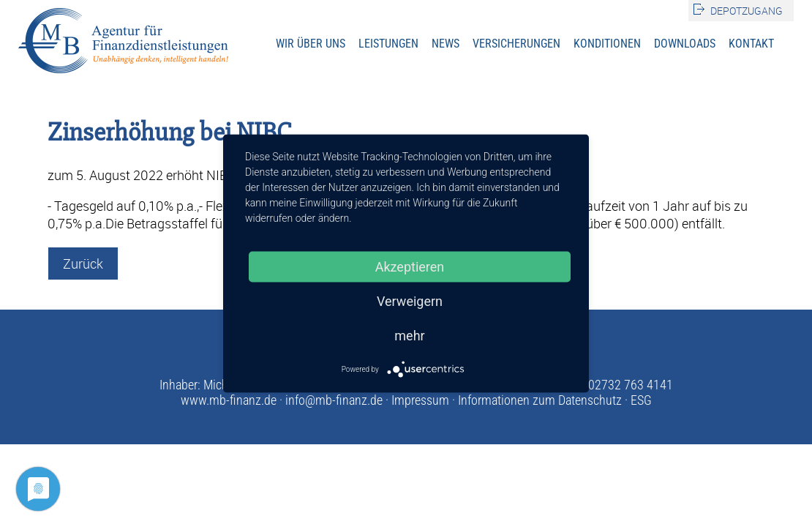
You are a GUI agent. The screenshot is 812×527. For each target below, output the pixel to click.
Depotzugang (747, 11)
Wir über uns (311, 44)
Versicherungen (516, 44)
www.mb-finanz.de (229, 400)
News (446, 44)
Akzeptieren (410, 267)
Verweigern (410, 301)
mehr (409, 336)
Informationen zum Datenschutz (540, 400)
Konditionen (607, 44)
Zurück (83, 263)
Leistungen (388, 44)
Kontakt (751, 44)
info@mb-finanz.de (334, 400)
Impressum (420, 400)
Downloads (685, 44)
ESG (641, 400)
